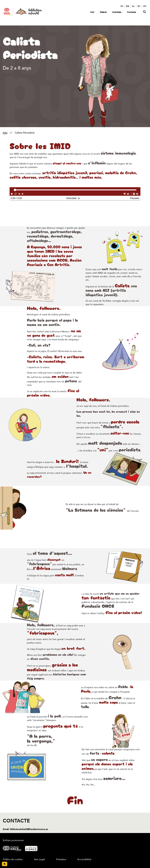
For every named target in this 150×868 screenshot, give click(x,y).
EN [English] (145, 6)
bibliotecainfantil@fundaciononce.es (29, 829)
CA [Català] (127, 6)
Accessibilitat (84, 859)
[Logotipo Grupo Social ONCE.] (31, 848)
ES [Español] (122, 6)
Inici (92, 12)
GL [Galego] (133, 6)
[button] (12, 194)
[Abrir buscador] (145, 12)
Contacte (131, 12)
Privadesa (61, 859)
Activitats (117, 12)
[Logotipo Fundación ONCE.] (12, 848)
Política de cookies (13, 859)
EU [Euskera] (139, 6)
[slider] (15, 190)
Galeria (103, 12)
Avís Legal (39, 859)
